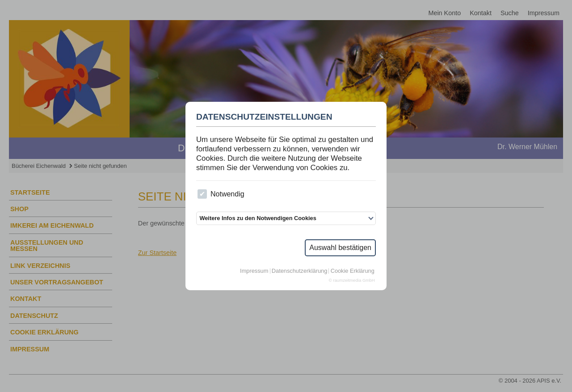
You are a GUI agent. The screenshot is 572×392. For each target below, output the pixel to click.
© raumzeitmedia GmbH (352, 280)
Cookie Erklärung (353, 271)
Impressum (254, 271)
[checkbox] (202, 194)
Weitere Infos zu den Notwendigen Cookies (258, 218)
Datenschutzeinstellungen (264, 117)
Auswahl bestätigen (340, 248)
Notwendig (221, 194)
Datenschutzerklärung (299, 271)
